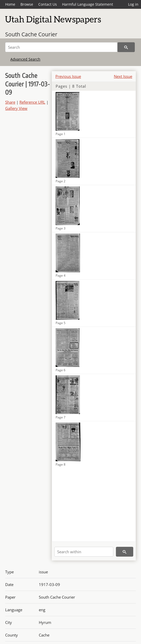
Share (10, 102)
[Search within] (84, 552)
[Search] (61, 47)
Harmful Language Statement (88, 4)
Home (10, 4)
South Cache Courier (31, 34)
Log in (133, 4)
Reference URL (32, 102)
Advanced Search (25, 59)
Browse (27, 4)
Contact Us (48, 4)
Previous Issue (68, 76)
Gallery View (16, 108)
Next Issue (123, 76)
